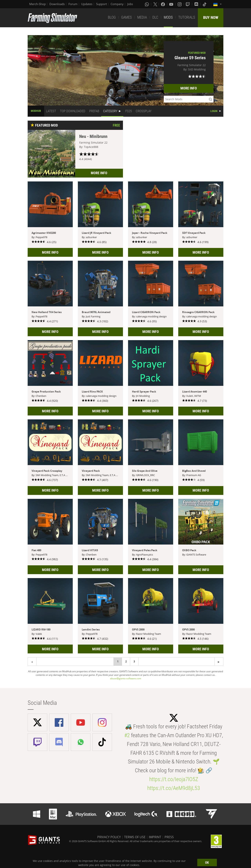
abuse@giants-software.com (126, 678)
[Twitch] (188, 4)
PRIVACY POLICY (109, 837)
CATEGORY (110, 111)
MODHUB (36, 111)
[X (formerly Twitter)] (155, 4)
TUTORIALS (187, 17)
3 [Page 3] (134, 661)
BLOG (112, 17)
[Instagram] (180, 4)
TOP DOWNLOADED (73, 111)
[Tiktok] (205, 4)
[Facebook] (163, 4)
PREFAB (94, 111)
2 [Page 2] (126, 661)
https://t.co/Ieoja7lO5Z (174, 779)
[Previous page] (219, 662)
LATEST (51, 111)
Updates (87, 4)
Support (101, 4)
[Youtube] (172, 4)
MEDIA (142, 17)
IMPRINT (155, 837)
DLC (155, 17)
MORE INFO (189, 88)
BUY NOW (211, 17)
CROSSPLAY (144, 111)
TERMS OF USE (135, 837)
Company (117, 4)
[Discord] (197, 4)
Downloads (57, 4)
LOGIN (214, 111)
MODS (168, 17)
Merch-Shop (37, 4)
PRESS (169, 837)
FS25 (129, 111)
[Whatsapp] (147, 4)
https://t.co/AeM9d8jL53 (174, 788)
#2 (127, 735)
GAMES (126, 17)
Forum (73, 4)
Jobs (130, 4)
